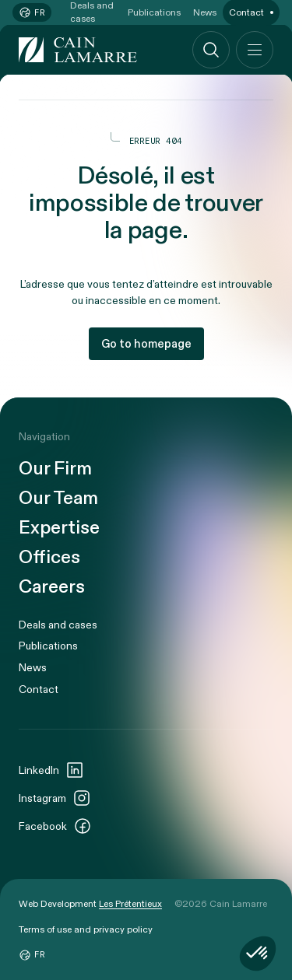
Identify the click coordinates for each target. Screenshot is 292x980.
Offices (49, 558)
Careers (52, 587)
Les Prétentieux (130, 904)
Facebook (55, 826)
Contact (39, 689)
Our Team (58, 499)
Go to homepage (146, 344)
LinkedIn (51, 770)
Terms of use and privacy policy (86, 929)
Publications (48, 646)
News (33, 668)
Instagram (55, 798)
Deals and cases (58, 625)
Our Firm (55, 469)
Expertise (59, 528)
